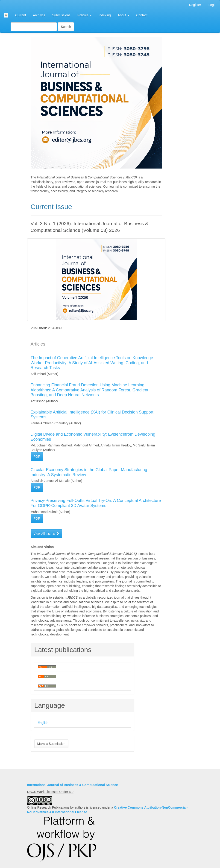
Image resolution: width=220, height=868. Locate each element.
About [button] (123, 15)
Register (195, 5)
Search (66, 27)
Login (212, 5)
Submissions (61, 15)
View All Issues (46, 534)
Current (21, 15)
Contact (142, 15)
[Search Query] (34, 27)
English (43, 723)
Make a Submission (51, 744)
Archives (39, 15)
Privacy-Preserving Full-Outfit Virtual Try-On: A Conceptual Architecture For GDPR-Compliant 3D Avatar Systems (96, 503)
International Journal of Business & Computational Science (73, 785)
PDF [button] (37, 457)
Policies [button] (85, 15)
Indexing (105, 15)
